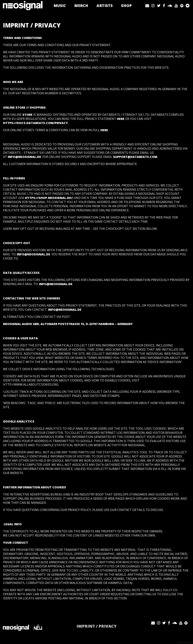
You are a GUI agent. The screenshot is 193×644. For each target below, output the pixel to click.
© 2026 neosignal (185, 642)
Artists (106, 6)
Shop (128, 6)
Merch (83, 6)
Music (61, 6)
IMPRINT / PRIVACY (96, 626)
